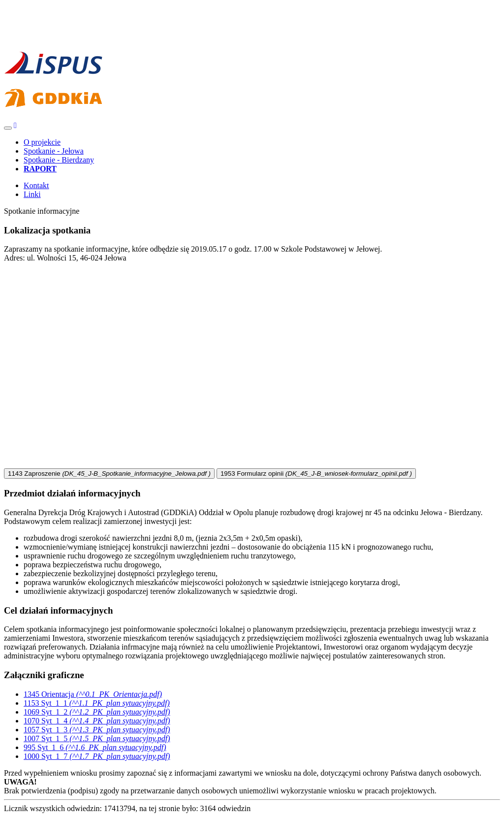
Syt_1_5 (97, 738)
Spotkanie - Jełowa (54, 151)
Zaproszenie (109, 474)
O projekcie (42, 142)
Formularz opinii (316, 474)
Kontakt (36, 185)
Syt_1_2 (97, 712)
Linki (32, 194)
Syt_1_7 (97, 756)
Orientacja (93, 694)
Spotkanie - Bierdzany (59, 160)
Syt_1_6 (95, 747)
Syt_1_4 (97, 721)
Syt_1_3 (97, 730)
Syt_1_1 (97, 703)
